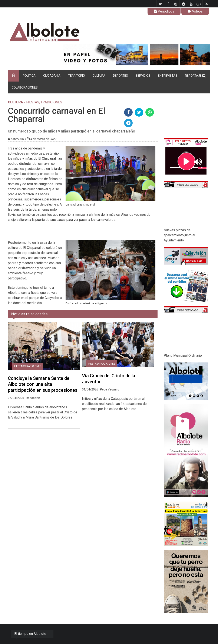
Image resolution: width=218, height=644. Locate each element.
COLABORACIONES (25, 87)
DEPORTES (120, 76)
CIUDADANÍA (52, 76)
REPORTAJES (194, 76)
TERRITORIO (77, 76)
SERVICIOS (143, 76)
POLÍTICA (29, 76)
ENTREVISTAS (168, 76)
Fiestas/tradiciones (28, 366)
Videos (195, 11)
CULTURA (99, 76)
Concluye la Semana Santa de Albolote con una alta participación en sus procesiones (43, 384)
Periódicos (164, 11)
